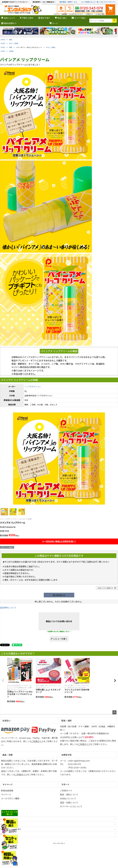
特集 (11, 47)
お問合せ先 (66, 755)
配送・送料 (66, 721)
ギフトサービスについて (71, 806)
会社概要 (4, 819)
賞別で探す (44, 18)
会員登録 (64, 14)
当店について (8, 18)
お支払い (6, 721)
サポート (65, 784)
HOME (3, 40)
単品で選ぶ (61, 18)
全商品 (11, 51)
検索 (114, 21)
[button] (3, 681)
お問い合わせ (6, 824)
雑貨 (11, 40)
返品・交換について (69, 802)
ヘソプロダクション (33, 386)
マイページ (7, 784)
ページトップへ (114, 712)
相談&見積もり (9, 23)
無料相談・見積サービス (68, 2)
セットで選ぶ (79, 18)
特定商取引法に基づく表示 (11, 829)
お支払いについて (68, 798)
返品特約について (8, 608)
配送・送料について (69, 794)
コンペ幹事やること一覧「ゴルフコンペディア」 (98, 2)
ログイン (57, 14)
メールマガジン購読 (10, 798)
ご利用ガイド (89, 14)
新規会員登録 (7, 791)
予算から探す (27, 18)
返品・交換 (7, 755)
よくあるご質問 (100, 14)
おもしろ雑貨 (14, 43)
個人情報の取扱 (7, 834)
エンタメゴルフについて (76, 14)
